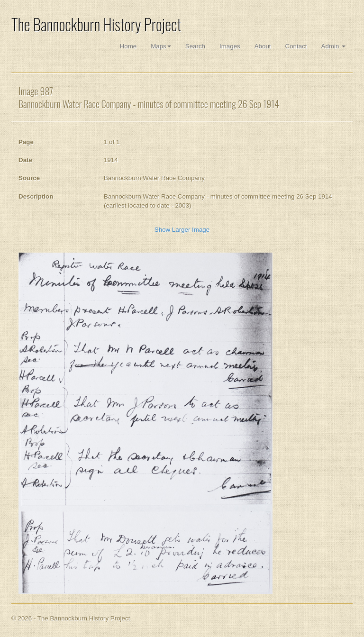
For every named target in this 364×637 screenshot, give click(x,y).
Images (230, 46)
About (263, 46)
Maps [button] (161, 46)
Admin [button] (333, 46)
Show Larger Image (182, 230)
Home (128, 46)
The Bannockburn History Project (96, 24)
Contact (296, 46)
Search (195, 46)
